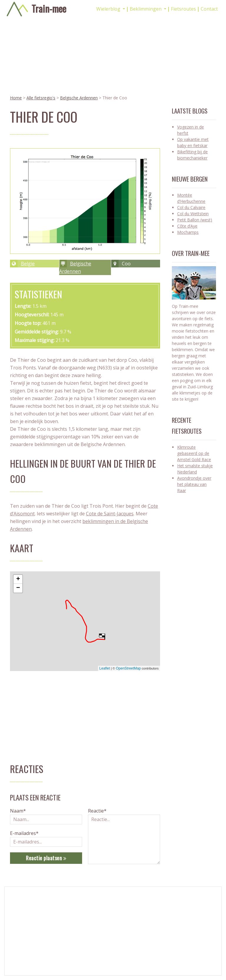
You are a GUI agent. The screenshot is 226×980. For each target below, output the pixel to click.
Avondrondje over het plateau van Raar (194, 484)
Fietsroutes (183, 9)
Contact (209, 9)
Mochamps (188, 232)
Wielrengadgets (82, 928)
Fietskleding (26, 921)
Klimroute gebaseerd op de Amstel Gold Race (194, 453)
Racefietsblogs (81, 915)
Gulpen (21, 928)
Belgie (28, 264)
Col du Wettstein (193, 214)
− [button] (18, 588)
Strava (186, 940)
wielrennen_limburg (196, 934)
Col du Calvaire (191, 207)
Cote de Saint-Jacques (110, 514)
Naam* (18, 811)
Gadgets (22, 940)
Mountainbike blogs (86, 921)
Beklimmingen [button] (146, 9)
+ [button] (18, 579)
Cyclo (20, 915)
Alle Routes (131, 928)
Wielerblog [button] (109, 9)
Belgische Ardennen (79, 98)
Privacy (127, 940)
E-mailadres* (24, 833)
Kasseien (23, 946)
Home (16, 98)
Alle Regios (131, 915)
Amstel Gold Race (31, 934)
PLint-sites (97, 958)
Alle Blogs (130, 921)
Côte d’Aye (187, 226)
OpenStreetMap (128, 668)
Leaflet (105, 668)
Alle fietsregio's (41, 98)
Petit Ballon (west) (195, 220)
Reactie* (97, 811)
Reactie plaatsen (46, 858)
